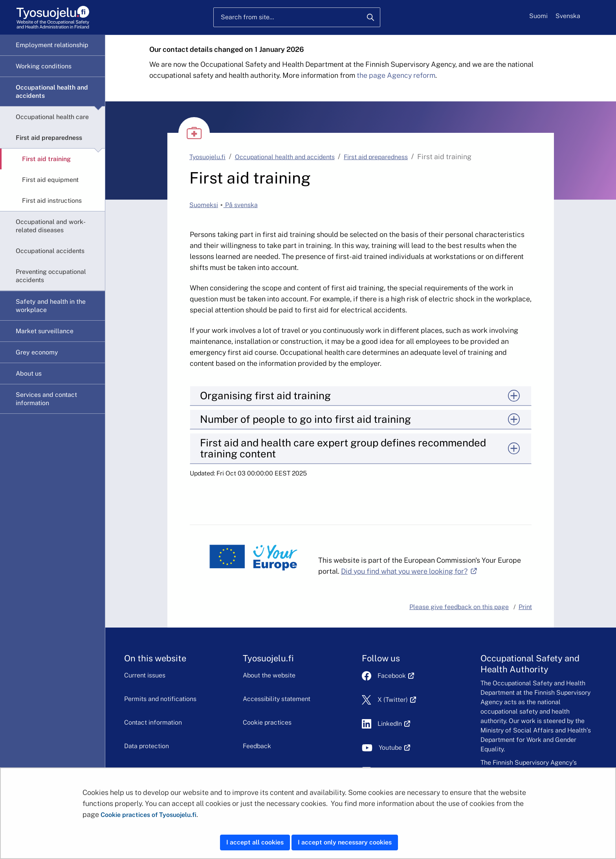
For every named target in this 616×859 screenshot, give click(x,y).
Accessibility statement (277, 699)
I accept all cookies (255, 842)
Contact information (153, 722)
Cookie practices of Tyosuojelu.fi (148, 815)
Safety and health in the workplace (51, 306)
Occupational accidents (50, 251)
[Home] (53, 17)
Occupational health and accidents (52, 92)
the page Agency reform (396, 75)
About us (29, 374)
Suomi (538, 16)
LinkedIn (394, 724)
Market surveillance (45, 331)
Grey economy (37, 352)
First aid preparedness (49, 138)
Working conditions (44, 66)
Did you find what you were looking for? (409, 571)
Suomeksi (204, 205)
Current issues (145, 675)
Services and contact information (46, 399)
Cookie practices (267, 722)
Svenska (568, 16)
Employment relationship (52, 45)
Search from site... (247, 17)
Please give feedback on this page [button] (459, 607)
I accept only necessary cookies (345, 842)
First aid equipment (50, 180)
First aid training (46, 159)
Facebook (396, 676)
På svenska (241, 205)
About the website (269, 675)
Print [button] (525, 607)
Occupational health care (52, 117)
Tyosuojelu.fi (207, 157)
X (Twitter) (397, 700)
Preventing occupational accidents (51, 276)
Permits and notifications (160, 699)
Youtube (395, 748)
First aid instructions (52, 201)
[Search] (370, 17)
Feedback (257, 746)
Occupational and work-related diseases (51, 226)
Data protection (147, 746)
